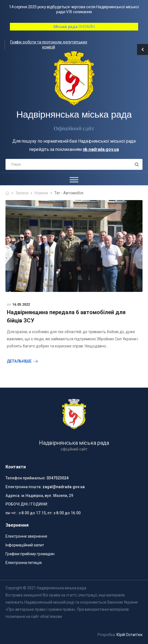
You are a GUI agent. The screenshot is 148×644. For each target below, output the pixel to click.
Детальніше (19, 361)
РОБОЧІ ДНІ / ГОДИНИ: (27, 504)
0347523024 (58, 478)
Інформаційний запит (25, 545)
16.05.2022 (21, 304)
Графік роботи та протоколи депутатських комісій (48, 45)
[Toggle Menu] (74, 180)
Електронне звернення (26, 536)
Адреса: (13, 496)
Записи (22, 193)
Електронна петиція (24, 563)
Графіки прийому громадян (30, 554)
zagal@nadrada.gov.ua (64, 487)
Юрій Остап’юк (129, 635)
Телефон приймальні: (26, 478)
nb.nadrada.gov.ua (101, 149)
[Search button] (137, 164)
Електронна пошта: (24, 487)
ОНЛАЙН (74, 27)
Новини (41, 193)
